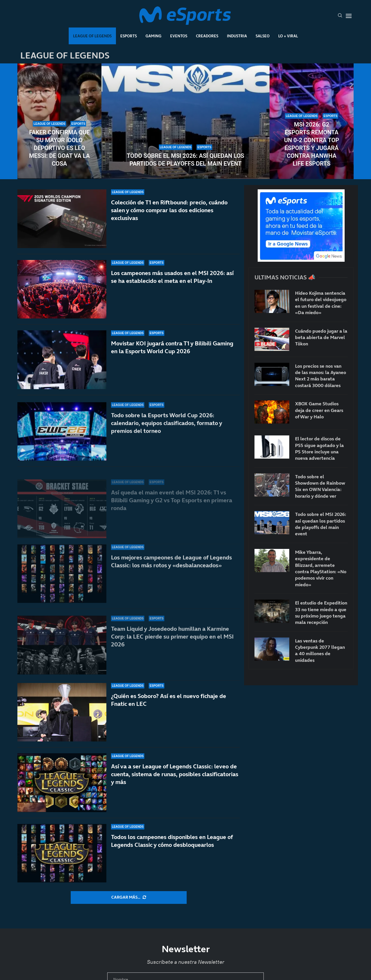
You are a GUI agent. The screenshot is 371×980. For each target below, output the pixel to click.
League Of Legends (92, 36)
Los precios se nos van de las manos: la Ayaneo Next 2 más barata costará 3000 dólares (321, 376)
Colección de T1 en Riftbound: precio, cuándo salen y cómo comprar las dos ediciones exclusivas (169, 210)
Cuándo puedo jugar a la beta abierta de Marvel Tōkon (321, 337)
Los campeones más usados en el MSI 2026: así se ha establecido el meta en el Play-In (172, 282)
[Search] (340, 16)
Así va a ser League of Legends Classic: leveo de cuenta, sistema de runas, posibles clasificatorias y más (175, 774)
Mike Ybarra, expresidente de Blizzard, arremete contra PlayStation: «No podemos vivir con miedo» (321, 568)
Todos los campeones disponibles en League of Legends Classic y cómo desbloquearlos (172, 841)
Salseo (263, 36)
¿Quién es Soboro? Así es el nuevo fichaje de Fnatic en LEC (169, 700)
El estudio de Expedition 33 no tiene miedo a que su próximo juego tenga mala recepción (321, 612)
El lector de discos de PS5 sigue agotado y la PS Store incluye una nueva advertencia (319, 448)
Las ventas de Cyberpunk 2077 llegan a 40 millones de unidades (320, 650)
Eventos (179, 36)
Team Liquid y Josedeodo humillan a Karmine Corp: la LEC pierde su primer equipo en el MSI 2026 (172, 637)
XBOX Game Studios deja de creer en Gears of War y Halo (319, 410)
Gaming (153, 36)
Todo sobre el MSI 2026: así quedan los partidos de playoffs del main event (186, 160)
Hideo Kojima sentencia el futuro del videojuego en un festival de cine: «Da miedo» (321, 303)
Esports (129, 36)
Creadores (207, 36)
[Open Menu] (349, 16)
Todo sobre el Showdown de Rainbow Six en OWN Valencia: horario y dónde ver (320, 486)
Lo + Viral (288, 36)
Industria (237, 36)
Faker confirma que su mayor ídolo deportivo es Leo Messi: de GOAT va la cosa (59, 148)
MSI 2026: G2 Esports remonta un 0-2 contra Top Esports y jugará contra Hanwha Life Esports (312, 144)
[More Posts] (129, 897)
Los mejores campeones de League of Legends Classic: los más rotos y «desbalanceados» (171, 570)
